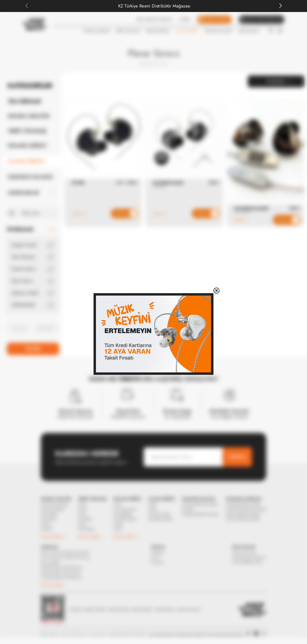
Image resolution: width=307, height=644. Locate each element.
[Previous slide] (27, 6)
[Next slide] (280, 6)
